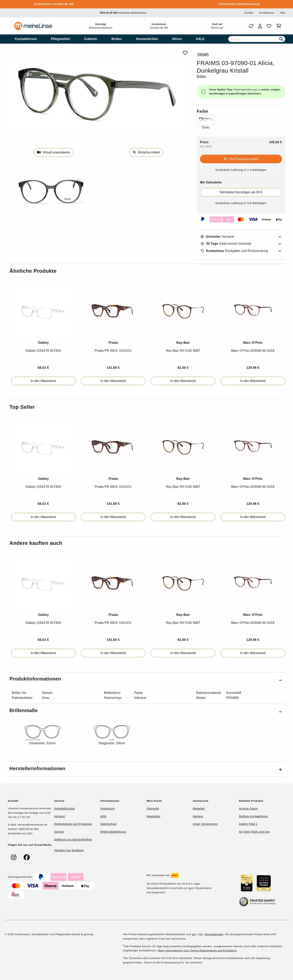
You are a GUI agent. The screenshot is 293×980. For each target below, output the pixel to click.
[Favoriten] (269, 26)
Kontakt (249, 13)
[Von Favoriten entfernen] (185, 53)
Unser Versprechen (205, 824)
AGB (103, 816)
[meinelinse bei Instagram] (14, 857)
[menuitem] (26, 39)
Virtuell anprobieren (54, 152)
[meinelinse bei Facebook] (27, 857)
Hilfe (283, 13)
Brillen (202, 76)
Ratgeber (199, 809)
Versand (217, 237)
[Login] (260, 26)
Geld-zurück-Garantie (226, 244)
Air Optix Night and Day (254, 832)
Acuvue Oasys (248, 809)
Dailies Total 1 (248, 824)
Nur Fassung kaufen (241, 159)
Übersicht (153, 809)
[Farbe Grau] (206, 122)
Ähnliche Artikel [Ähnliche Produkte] (146, 152)
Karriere (198, 816)
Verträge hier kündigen (69, 850)
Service (59, 832)
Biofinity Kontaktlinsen (253, 816)
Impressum (107, 809)
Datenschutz (108, 824)
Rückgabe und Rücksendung (234, 251)
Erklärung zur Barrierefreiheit (73, 840)
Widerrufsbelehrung (113, 832)
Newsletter (154, 816)
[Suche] (257, 39)
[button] (146, 680)
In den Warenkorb (43, 381)
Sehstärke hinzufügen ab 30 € (241, 192)
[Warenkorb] (279, 26)
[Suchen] (281, 39)
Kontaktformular (65, 809)
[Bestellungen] (251, 26)
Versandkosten (214, 934)
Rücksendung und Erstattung (73, 824)
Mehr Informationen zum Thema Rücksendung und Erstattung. (198, 950)
